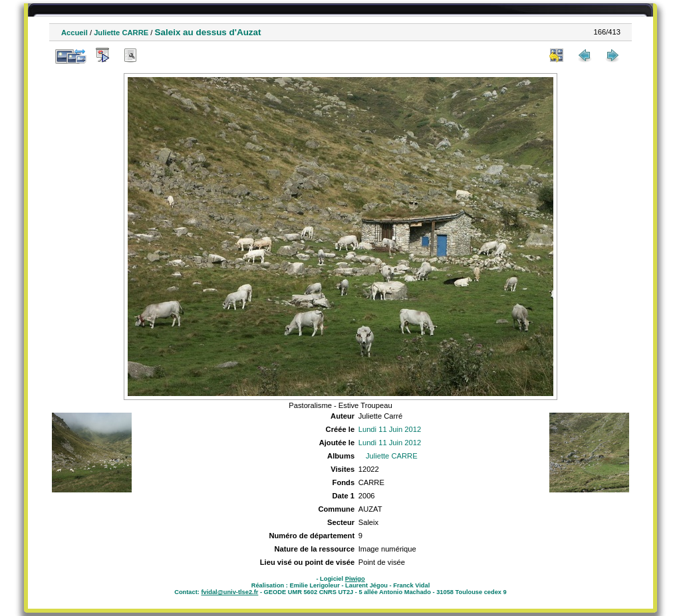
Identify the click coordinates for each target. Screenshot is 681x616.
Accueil (74, 33)
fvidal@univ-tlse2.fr (229, 592)
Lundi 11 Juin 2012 (390, 429)
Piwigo (355, 579)
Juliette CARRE (121, 33)
